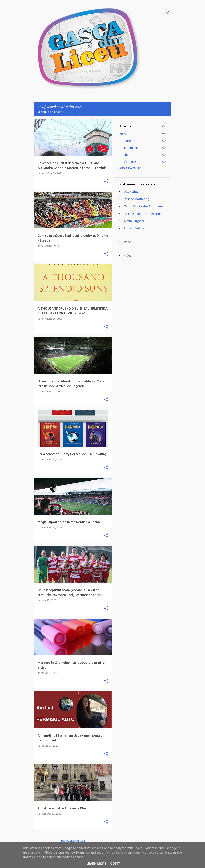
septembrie (130, 148)
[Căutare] (168, 13)
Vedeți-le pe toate (50, 112)
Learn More (96, 864)
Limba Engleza (134, 221)
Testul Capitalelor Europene (143, 206)
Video (128, 256)
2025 (123, 134)
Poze (127, 242)
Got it (115, 864)
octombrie (130, 141)
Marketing (131, 192)
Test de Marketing (137, 199)
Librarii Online (134, 228)
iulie (125, 155)
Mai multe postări (73, 841)
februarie (129, 162)
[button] (106, 181)
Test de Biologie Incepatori (142, 214)
